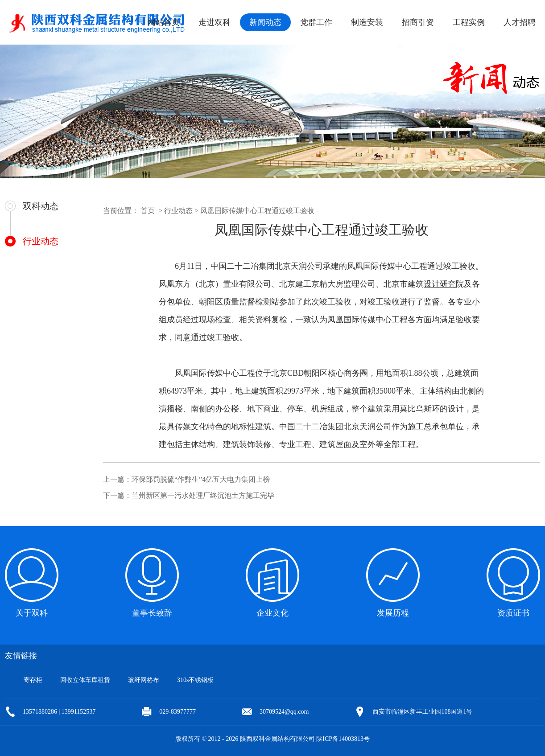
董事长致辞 (152, 613)
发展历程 (393, 613)
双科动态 (41, 206)
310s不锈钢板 (195, 680)
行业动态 (41, 241)
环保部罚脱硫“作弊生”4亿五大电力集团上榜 (201, 479)
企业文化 (272, 613)
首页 (148, 211)
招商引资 (418, 22)
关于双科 (32, 613)
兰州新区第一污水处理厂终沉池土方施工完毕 (203, 495)
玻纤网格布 (144, 680)
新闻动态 (265, 22)
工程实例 (469, 22)
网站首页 (164, 22)
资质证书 (513, 613)
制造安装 (367, 22)
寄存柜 (33, 680)
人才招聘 (520, 22)
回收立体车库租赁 (85, 680)
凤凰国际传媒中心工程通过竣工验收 (257, 211)
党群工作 (316, 22)
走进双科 (215, 22)
